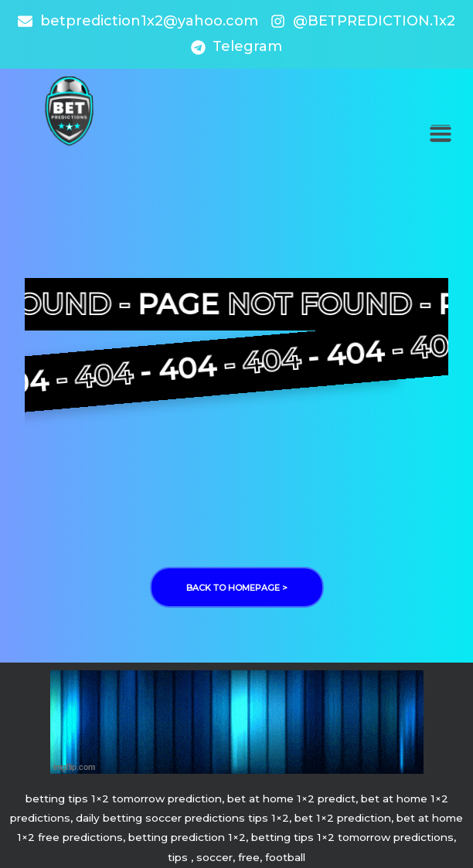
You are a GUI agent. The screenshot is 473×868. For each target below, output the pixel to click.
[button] (440, 133)
